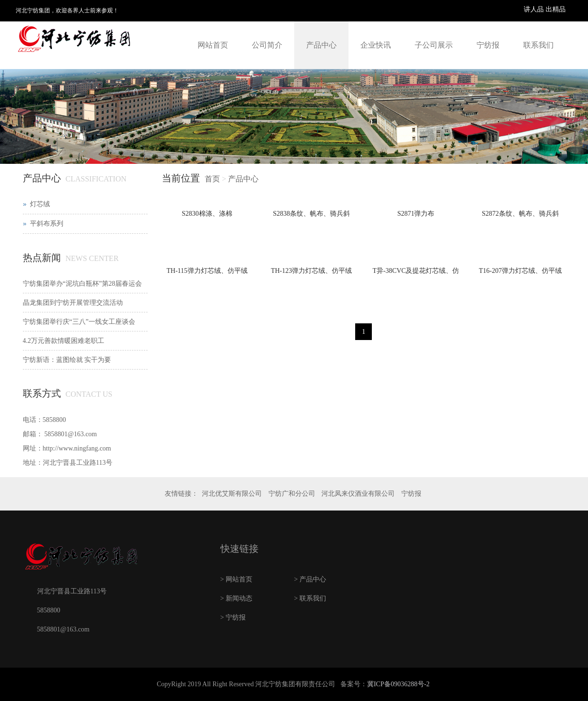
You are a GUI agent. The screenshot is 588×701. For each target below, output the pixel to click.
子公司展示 (434, 45)
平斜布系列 (47, 224)
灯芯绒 (40, 204)
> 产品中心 (310, 579)
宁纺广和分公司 (292, 494)
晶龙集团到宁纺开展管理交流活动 (73, 303)
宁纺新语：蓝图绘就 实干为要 (67, 360)
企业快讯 (376, 45)
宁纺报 (488, 45)
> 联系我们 (310, 598)
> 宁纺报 (233, 617)
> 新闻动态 (236, 598)
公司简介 (267, 45)
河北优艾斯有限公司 (232, 494)
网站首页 (213, 45)
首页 (212, 179)
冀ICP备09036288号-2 (398, 684)
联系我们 (538, 45)
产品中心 (321, 45)
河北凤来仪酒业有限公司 (358, 494)
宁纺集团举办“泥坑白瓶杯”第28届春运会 (82, 284)
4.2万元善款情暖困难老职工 (64, 341)
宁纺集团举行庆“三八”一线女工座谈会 (79, 322)
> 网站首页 (236, 579)
